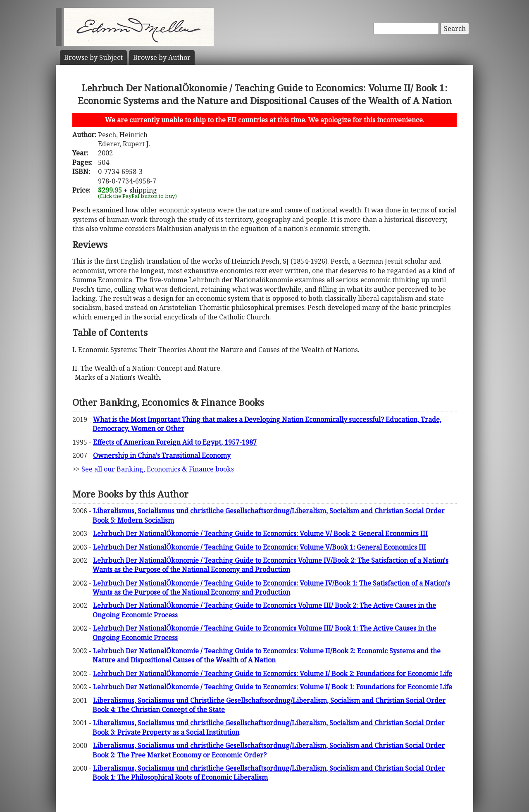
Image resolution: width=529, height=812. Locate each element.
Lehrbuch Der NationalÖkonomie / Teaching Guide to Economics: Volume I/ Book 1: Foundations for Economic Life (273, 687)
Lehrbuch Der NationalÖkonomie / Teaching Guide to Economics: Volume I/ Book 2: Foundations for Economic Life (273, 674)
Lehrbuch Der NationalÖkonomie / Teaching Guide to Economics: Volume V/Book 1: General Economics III (260, 547)
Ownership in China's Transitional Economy (162, 455)
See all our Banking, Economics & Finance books (158, 469)
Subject (93, 57)
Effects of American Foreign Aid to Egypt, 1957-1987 (175, 442)
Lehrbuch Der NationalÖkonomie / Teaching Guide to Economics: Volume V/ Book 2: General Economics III (260, 533)
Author (162, 57)
